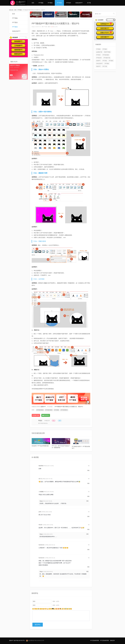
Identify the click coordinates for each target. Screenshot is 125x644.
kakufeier (41, 466)
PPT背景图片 (64, 410)
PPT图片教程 (49, 410)
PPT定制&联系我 (95, 640)
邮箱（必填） (56, 605)
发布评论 (46, 415)
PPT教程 (59, 3)
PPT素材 (111, 61)
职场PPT (98, 61)
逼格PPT (11, 640)
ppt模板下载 (99, 52)
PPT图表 (50, 3)
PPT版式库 (99, 58)
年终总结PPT (99, 64)
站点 (54, 421)
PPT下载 (105, 66)
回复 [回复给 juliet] (88, 517)
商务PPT (98, 66)
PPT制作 (98, 55)
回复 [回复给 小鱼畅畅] (88, 496)
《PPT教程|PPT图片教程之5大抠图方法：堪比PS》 (69, 407)
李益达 (33, 27)
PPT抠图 (56, 410)
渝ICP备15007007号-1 (20, 640)
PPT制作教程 (40, 410)
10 (50, 27)
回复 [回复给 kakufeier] (88, 470)
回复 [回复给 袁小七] (88, 483)
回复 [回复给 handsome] (88, 550)
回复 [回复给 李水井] (88, 529)
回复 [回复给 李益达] (87, 501)
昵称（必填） (56, 601)
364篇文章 (47, 421)
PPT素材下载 (107, 58)
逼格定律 (112, 640)
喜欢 (55, 27)
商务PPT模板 (107, 52)
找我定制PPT (79, 3)
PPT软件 (69, 3)
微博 (60, 421)
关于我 (89, 3)
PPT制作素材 (106, 55)
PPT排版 (105, 61)
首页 (33, 3)
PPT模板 (41, 3)
